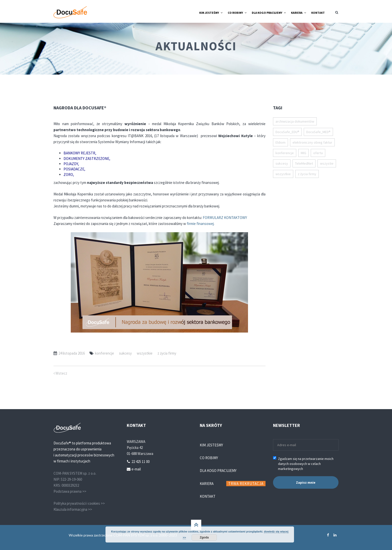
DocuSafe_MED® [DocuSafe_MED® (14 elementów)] (318, 132)
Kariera (207, 484)
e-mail (136, 469)
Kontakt (208, 496)
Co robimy (209, 458)
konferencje (104, 353)
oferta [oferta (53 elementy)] (318, 153)
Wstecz (60, 373)
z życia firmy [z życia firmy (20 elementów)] (307, 174)
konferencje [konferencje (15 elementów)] (285, 153)
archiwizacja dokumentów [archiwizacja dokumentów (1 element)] (295, 121)
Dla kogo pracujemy (218, 471)
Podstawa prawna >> (70, 491)
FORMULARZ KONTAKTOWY (225, 218)
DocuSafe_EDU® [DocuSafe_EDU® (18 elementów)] (287, 132)
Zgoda (204, 537)
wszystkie (145, 353)
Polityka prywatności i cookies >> (79, 503)
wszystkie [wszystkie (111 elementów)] (283, 174)
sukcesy (125, 353)
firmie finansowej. (201, 224)
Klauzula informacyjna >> (73, 509)
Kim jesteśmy (211, 445)
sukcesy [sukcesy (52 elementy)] (282, 163)
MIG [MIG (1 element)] (303, 153)
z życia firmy (167, 353)
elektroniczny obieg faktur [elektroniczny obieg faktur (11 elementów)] (312, 142)
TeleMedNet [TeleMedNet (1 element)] (304, 163)
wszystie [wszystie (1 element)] (327, 163)
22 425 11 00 (140, 462)
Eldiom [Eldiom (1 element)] (280, 142)
